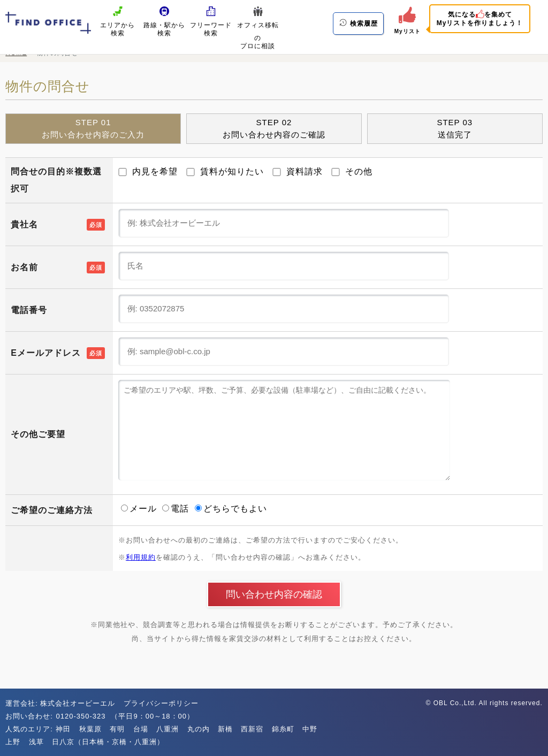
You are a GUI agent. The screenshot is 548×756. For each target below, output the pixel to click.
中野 (310, 729)
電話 (177, 509)
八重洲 (168, 729)
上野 (13, 742)
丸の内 (199, 729)
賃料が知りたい (225, 171)
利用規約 (141, 557)
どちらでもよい (231, 509)
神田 (63, 729)
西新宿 (252, 729)
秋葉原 (90, 729)
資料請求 (298, 171)
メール (140, 509)
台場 (141, 729)
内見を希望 (148, 171)
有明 (117, 729)
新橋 (225, 729)
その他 (352, 171)
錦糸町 (283, 729)
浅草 (36, 742)
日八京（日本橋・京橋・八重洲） (108, 742)
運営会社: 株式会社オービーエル (60, 703)
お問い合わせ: (30, 716)
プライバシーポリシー (161, 703)
